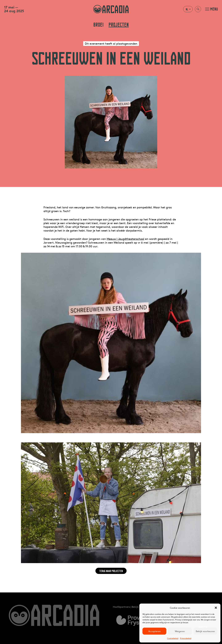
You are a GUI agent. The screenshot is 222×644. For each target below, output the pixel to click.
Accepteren (154, 631)
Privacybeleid (186, 638)
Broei (98, 25)
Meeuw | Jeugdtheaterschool (125, 239)
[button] (216, 608)
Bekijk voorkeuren (205, 631)
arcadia (111, 9)
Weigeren (180, 631)
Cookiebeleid (173, 638)
